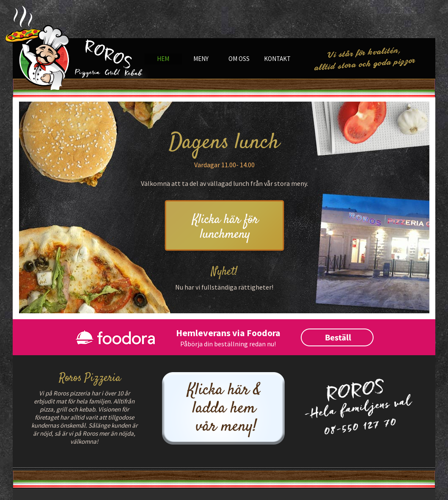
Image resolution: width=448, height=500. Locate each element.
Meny (201, 59)
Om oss (239, 59)
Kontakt (277, 59)
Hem (163, 59)
